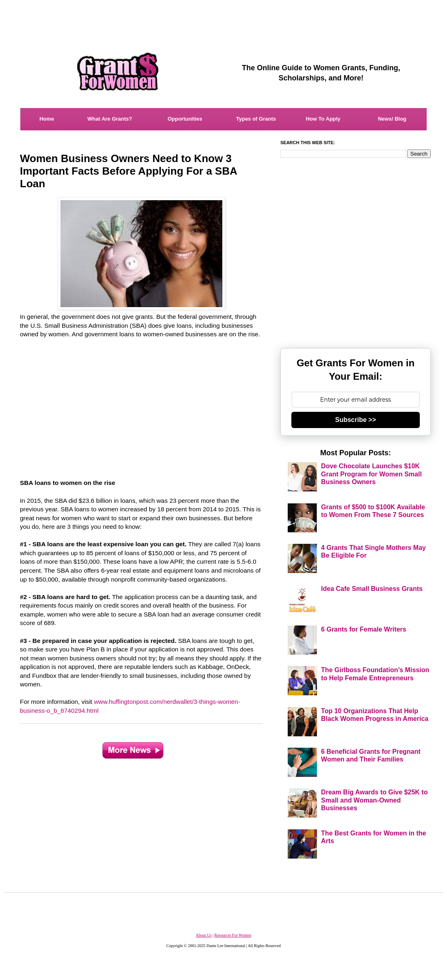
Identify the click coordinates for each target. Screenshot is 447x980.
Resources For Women (233, 935)
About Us (204, 935)
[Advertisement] (223, 18)
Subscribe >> (356, 420)
